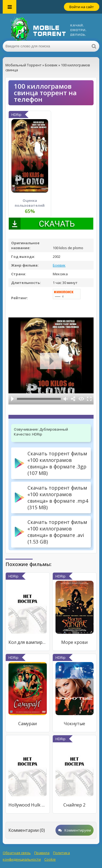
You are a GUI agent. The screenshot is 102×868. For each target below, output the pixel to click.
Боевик (59, 265)
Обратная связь (17, 853)
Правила (42, 853)
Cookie (50, 859)
